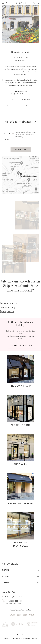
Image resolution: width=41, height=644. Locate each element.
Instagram (23, 635)
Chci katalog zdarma (22, 346)
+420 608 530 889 (14, 601)
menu (3, 3)
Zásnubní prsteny (9, 303)
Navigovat (21, 149)
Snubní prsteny (8, 307)
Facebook (18, 635)
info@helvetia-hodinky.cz (21, 94)
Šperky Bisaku (7, 312)
